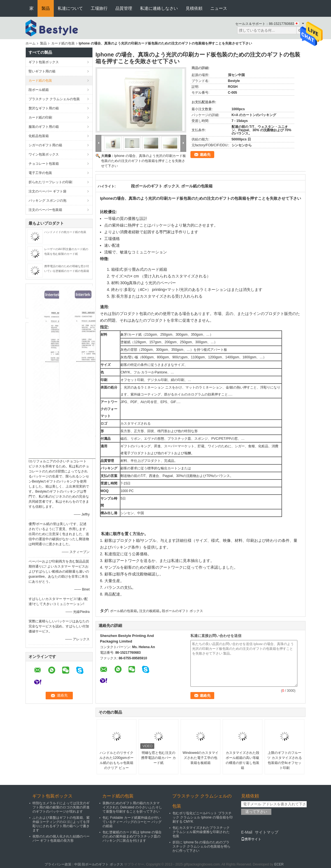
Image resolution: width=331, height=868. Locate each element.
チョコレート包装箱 (44, 164)
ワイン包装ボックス (44, 154)
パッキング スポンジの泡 (47, 201)
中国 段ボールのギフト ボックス (99, 864)
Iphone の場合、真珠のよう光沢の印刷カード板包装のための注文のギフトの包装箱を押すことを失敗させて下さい (144, 161)
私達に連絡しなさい (159, 8)
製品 (46, 8)
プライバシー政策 (58, 864)
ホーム (31, 43)
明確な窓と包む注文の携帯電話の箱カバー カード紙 (158, 758)
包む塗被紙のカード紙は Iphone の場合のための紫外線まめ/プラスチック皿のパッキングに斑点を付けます (132, 836)
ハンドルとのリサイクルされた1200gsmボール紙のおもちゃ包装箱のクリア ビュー (116, 760)
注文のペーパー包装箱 (45, 210)
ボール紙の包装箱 (123, 611)
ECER (279, 864)
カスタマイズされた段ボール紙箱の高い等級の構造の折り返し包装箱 (243, 760)
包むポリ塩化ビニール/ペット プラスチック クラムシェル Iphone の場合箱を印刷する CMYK (203, 817)
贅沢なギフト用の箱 (44, 108)
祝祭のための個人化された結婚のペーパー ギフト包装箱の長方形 (61, 838)
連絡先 (205, 155)
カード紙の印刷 (40, 117)
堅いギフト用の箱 (42, 71)
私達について (70, 8)
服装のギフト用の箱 (44, 127)
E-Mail (247, 832)
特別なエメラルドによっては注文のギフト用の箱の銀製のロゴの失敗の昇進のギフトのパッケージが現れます (61, 807)
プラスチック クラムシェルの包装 (54, 99)
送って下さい (256, 812)
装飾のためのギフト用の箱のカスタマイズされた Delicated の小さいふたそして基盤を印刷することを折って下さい (132, 807)
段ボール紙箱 (39, 90)
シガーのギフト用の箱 (45, 145)
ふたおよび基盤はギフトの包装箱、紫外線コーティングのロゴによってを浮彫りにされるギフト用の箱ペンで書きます (61, 824)
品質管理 (124, 8)
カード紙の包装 (63, 43)
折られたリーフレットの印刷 (50, 182)
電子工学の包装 (40, 173)
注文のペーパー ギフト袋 (47, 191)
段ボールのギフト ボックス (182, 611)
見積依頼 (194, 8)
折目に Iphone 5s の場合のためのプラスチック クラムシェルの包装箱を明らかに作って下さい (201, 846)
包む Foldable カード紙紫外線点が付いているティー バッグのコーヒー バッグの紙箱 (132, 822)
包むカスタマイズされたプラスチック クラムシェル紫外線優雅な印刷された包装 (201, 832)
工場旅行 (99, 8)
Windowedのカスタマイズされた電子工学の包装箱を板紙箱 (201, 758)
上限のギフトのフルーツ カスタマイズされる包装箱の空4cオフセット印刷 (284, 760)
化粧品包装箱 (39, 136)
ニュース (219, 8)
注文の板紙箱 (149, 611)
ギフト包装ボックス (44, 62)
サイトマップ (267, 832)
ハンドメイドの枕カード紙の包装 (65, 232)
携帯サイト (251, 839)
